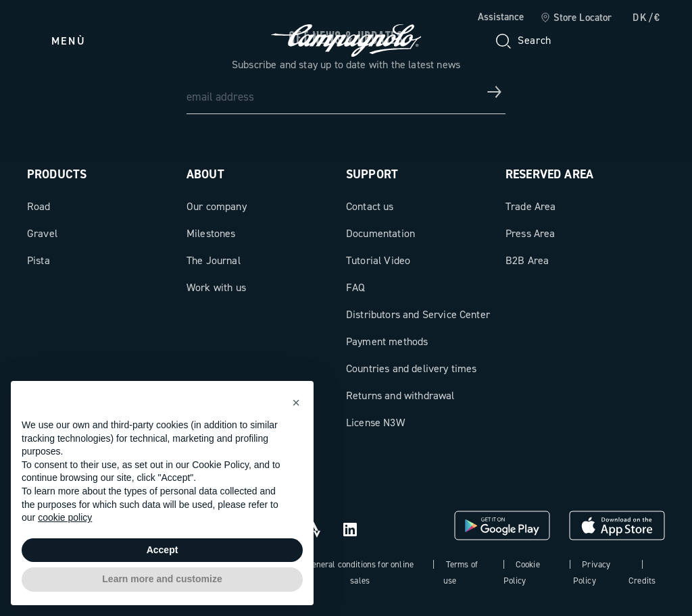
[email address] (346, 92)
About (205, 174)
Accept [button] (163, 550)
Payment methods (387, 341)
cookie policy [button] (65, 517)
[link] (576, 18)
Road (39, 206)
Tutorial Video (378, 260)
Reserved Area (549, 174)
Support (372, 174)
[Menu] (56, 41)
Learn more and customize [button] (162, 579)
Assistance (501, 17)
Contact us (370, 206)
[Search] (522, 41)
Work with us (216, 287)
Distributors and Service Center (418, 314)
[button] (296, 403)
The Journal (214, 260)
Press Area (530, 233)
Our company (217, 206)
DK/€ (647, 18)
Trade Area (531, 206)
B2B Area (527, 260)
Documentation (380, 233)
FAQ (355, 287)
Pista (39, 260)
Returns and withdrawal (400, 395)
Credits (642, 581)
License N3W (375, 422)
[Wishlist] (589, 41)
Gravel (42, 233)
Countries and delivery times (411, 368)
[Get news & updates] (495, 92)
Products (57, 174)
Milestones (211, 233)
